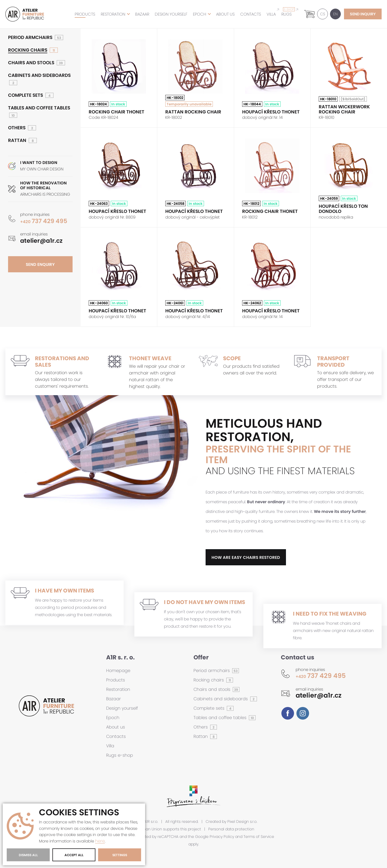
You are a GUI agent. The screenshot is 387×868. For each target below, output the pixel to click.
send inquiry (363, 14)
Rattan (17, 140)
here (100, 841)
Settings (120, 855)
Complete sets (26, 95)
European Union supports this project (167, 829)
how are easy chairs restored (246, 557)
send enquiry (40, 264)
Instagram (303, 713)
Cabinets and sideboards (39, 75)
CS (321, 14)
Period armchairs (30, 37)
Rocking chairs (28, 50)
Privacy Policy (222, 837)
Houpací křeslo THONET (271, 112)
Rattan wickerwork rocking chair (344, 109)
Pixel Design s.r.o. (242, 822)
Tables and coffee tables (39, 108)
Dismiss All (28, 855)
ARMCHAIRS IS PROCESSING (46, 189)
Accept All (74, 855)
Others (17, 128)
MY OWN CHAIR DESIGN (46, 166)
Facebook (288, 713)
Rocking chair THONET (117, 112)
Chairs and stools (31, 63)
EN (334, 14)
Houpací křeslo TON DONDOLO (343, 209)
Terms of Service (259, 837)
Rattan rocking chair (193, 112)
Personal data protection (231, 829)
